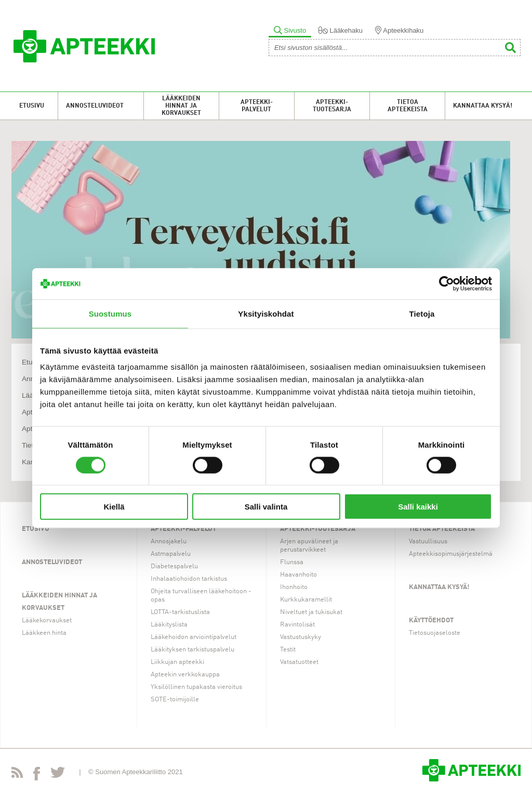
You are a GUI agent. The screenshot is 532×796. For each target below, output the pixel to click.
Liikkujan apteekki (177, 662)
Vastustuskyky (301, 637)
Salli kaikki (418, 507)
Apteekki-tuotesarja (332, 106)
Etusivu (32, 106)
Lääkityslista (169, 625)
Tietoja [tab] (422, 313)
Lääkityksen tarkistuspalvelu (192, 650)
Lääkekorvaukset (47, 621)
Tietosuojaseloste (435, 633)
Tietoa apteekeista (408, 106)
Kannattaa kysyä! (483, 106)
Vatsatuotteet (299, 662)
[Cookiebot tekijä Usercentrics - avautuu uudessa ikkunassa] (447, 283)
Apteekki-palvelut (257, 106)
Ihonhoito (294, 587)
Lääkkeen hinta (44, 633)
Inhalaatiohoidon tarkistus (189, 579)
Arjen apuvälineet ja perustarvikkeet (309, 546)
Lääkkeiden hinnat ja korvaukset (181, 106)
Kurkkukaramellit (306, 600)
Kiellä (114, 507)
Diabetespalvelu (174, 566)
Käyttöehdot (431, 621)
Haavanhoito (298, 575)
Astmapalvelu (171, 554)
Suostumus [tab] (110, 313)
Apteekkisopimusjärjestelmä (451, 554)
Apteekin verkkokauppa (185, 675)
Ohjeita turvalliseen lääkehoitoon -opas (201, 596)
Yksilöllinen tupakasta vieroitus (196, 687)
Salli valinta (266, 507)
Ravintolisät (297, 625)
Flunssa (292, 562)
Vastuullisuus (428, 541)
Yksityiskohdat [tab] (266, 313)
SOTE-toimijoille (175, 700)
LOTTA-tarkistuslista (180, 612)
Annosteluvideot (95, 106)
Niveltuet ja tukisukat (311, 612)
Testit (288, 650)
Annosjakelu (169, 541)
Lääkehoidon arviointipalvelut (194, 637)
